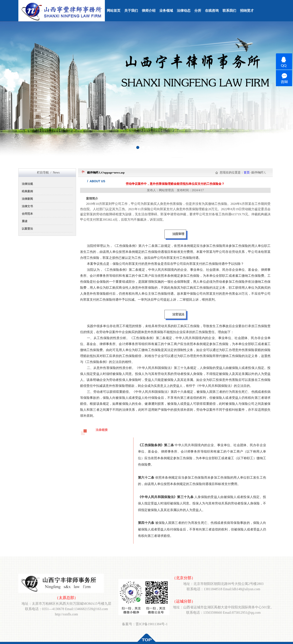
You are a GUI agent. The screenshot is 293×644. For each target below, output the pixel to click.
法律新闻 (27, 199)
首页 (247, 173)
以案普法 (27, 229)
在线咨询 (212, 11)
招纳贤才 (247, 11)
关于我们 (131, 11)
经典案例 (27, 191)
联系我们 (229, 11)
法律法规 (27, 184)
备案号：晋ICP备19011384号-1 (145, 624)
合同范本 (27, 214)
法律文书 (27, 206)
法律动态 (184, 11)
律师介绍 (149, 11)
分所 (198, 11)
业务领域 (166, 11)
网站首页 (114, 11)
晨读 (25, 221)
